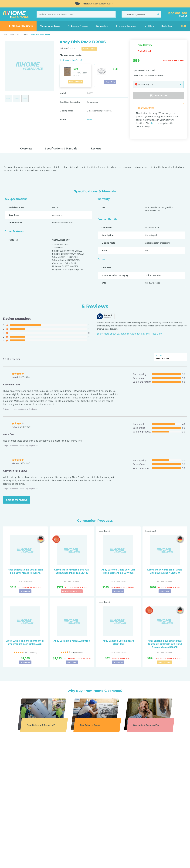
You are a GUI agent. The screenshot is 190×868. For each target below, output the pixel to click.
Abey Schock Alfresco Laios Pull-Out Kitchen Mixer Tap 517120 (72, 571)
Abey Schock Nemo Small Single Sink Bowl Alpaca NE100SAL (25, 571)
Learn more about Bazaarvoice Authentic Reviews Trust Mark (129, 334)
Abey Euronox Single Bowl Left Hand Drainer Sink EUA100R (118, 571)
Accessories (16, 34)
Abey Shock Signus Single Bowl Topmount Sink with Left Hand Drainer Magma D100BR (165, 644)
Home (5, 34)
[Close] (186, 4)
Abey (89, 119)
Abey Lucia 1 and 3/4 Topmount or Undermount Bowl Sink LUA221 (25, 642)
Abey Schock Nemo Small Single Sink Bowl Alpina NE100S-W (165, 571)
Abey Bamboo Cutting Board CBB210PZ (118, 642)
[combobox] (170, 358)
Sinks (26, 34)
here (154, 123)
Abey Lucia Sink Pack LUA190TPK (72, 641)
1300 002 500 (177, 13)
